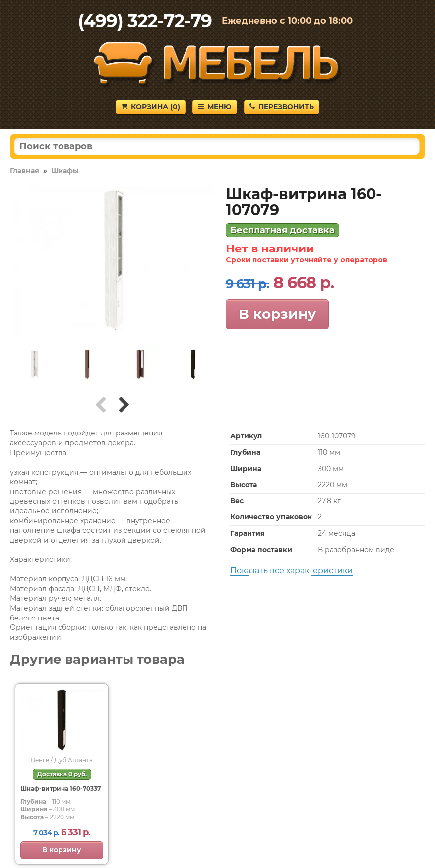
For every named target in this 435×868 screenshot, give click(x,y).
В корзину (277, 314)
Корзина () (151, 107)
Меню (215, 107)
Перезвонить (282, 107)
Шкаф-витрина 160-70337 (61, 788)
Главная (25, 171)
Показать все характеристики (291, 571)
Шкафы (65, 171)
